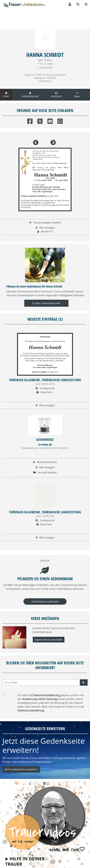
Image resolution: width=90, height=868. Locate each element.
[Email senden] (41, 682)
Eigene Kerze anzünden (49, 640)
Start (6, 95)
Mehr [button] (77, 95)
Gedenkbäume (30, 95)
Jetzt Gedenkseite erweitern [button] (21, 769)
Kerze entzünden (45, 462)
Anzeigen (56, 95)
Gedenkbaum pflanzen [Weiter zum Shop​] (45, 601)
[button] (36, 144)
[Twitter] (40, 121)
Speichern (44, 392)
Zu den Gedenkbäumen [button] (46, 303)
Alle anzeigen (45, 228)
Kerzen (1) (45, 231)
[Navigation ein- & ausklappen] (86, 4)
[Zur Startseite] (24, 4)
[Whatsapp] (60, 121)
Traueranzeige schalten (45, 223)
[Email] (50, 121)
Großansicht (45, 388)
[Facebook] (30, 121)
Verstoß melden (45, 473)
